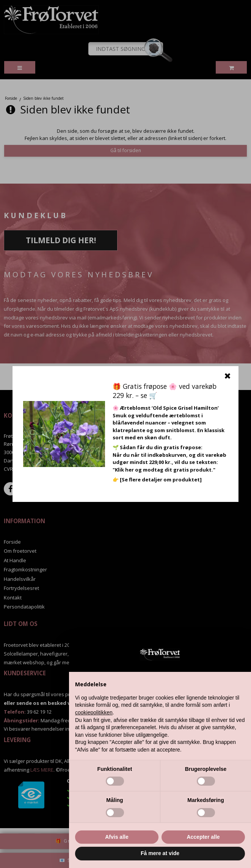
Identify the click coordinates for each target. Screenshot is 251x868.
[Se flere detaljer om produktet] (161, 480)
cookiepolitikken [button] (94, 712)
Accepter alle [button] (203, 837)
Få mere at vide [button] (160, 853)
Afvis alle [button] (117, 837)
